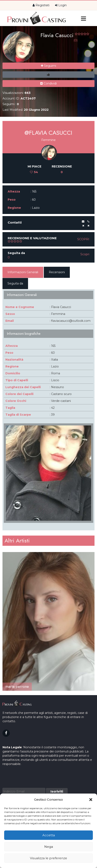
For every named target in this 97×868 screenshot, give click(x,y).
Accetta (49, 835)
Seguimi (48, 66)
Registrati (41, 5)
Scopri (83, 239)
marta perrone (17, 687)
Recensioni (57, 272)
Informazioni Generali (23, 272)
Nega (49, 847)
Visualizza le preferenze (48, 858)
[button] (91, 800)
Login (61, 5)
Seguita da (15, 283)
